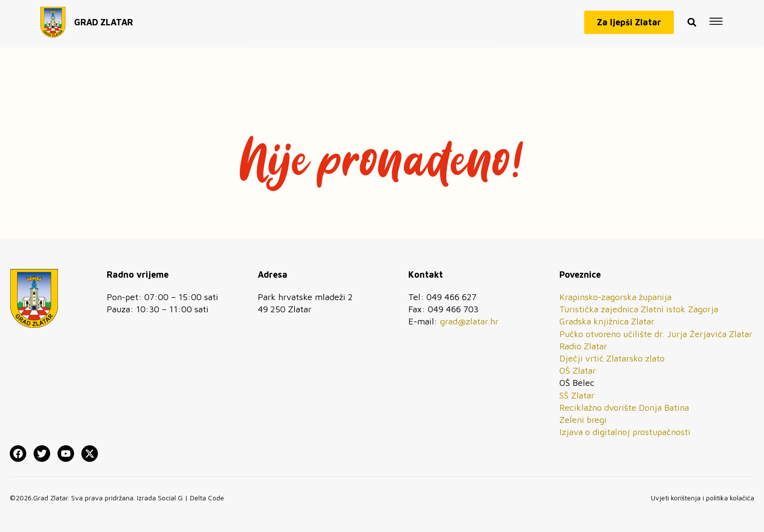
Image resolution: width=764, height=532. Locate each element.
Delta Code (207, 498)
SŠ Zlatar (577, 395)
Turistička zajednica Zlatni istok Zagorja (639, 309)
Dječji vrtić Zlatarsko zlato (612, 358)
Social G (170, 498)
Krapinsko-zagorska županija (615, 297)
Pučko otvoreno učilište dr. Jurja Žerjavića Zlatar (656, 334)
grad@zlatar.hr (469, 321)
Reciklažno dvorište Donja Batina (624, 408)
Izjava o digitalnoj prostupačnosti (625, 432)
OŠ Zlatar (578, 370)
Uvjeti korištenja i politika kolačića (703, 498)
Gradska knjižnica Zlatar (607, 321)
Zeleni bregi (583, 420)
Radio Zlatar (583, 346)
